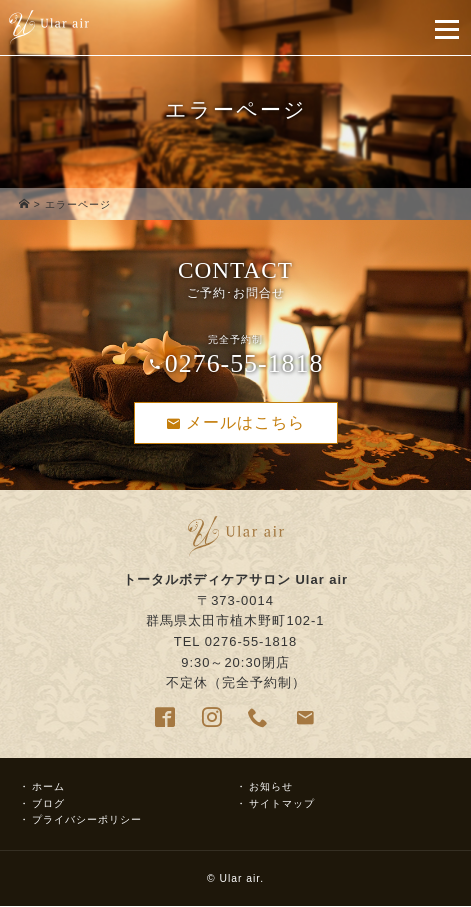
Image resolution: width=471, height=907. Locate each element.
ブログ (48, 803)
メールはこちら (236, 423)
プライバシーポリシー (87, 819)
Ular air (239, 878)
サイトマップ (282, 803)
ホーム (48, 786)
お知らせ (271, 786)
